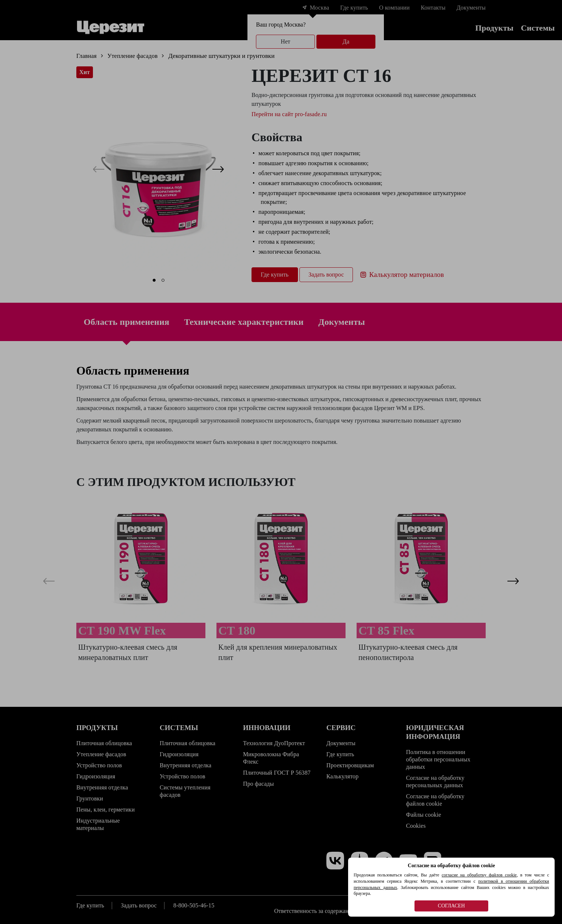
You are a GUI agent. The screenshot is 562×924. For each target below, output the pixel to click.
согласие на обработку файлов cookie (479, 875)
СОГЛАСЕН (451, 906)
